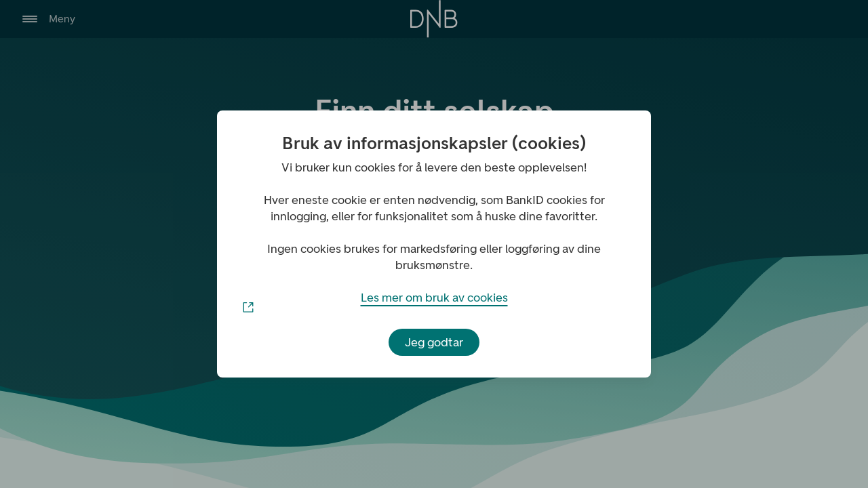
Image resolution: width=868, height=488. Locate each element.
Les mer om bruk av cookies (434, 301)
